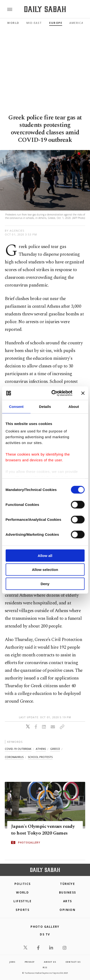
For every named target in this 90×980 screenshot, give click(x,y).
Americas (77, 23)
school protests (40, 757)
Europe (56, 23)
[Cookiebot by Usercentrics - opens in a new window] (54, 393)
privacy (30, 962)
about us (50, 962)
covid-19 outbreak (18, 749)
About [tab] (74, 406)
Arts (68, 901)
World (13, 23)
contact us (73, 962)
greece (55, 749)
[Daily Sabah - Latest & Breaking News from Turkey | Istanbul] (45, 9)
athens (41, 749)
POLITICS (23, 884)
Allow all (45, 555)
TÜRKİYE (67, 884)
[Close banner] (83, 393)
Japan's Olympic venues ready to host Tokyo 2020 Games (43, 830)
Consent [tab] (16, 406)
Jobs (12, 962)
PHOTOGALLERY (29, 843)
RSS (45, 967)
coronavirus (14, 757)
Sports (22, 910)
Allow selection (45, 570)
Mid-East (34, 23)
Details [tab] (45, 406)
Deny (45, 584)
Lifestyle (22, 901)
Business (68, 892)
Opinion (67, 910)
